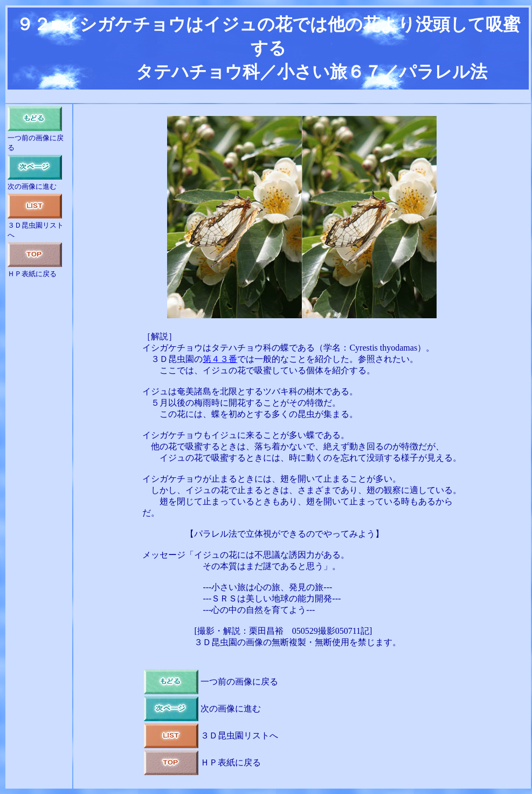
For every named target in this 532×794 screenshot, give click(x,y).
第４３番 (220, 359)
